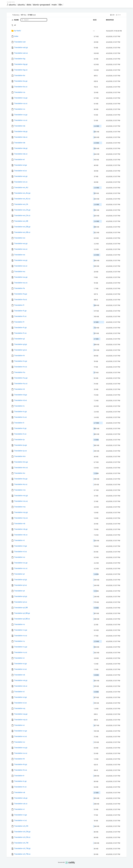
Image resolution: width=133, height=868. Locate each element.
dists (29, 5)
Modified (110, 20)
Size (95, 20)
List (112, 15)
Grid (118, 15)
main (54, 5)
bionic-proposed (41, 5)
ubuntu (12, 5)
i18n (60, 5)
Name (17, 20)
